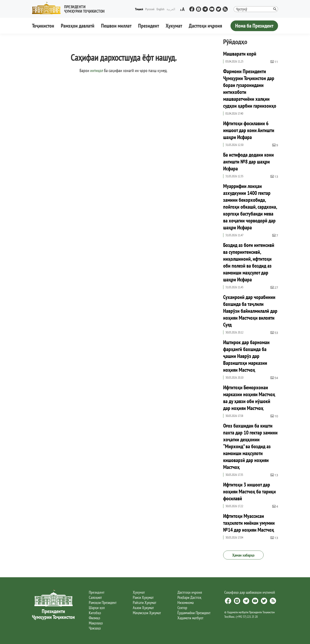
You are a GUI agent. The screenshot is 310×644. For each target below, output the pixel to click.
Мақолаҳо (96, 623)
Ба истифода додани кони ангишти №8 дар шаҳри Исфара (248, 162)
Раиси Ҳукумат (143, 597)
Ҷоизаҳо (95, 628)
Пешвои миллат (116, 26)
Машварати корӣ (240, 54)
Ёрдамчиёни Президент (194, 613)
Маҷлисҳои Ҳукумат (147, 613)
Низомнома (186, 603)
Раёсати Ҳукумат (145, 603)
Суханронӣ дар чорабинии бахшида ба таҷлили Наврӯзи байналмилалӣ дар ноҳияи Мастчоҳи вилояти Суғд (250, 311)
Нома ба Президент (254, 26)
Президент (149, 26)
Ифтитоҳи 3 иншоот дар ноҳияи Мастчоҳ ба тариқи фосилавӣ (249, 492)
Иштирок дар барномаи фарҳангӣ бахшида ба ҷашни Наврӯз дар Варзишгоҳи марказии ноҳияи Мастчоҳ (246, 356)
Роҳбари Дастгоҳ (189, 597)
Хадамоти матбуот (190, 618)
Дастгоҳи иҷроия (205, 26)
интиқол (97, 71)
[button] (70, 8)
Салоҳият (95, 597)
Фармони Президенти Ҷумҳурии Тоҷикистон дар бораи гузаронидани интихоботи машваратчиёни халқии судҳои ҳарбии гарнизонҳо (250, 89)
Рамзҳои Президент (103, 603)
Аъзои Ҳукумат (143, 608)
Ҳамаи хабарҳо (243, 555)
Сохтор (182, 608)
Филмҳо (94, 618)
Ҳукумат (174, 26)
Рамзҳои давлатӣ (78, 26)
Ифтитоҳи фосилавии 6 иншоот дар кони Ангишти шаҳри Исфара (249, 130)
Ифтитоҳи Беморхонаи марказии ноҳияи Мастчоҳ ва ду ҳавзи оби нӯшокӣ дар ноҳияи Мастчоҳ (249, 398)
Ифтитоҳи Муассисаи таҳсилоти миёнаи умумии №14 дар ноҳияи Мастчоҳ (249, 523)
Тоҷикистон (43, 26)
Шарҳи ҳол (97, 608)
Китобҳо (95, 613)
